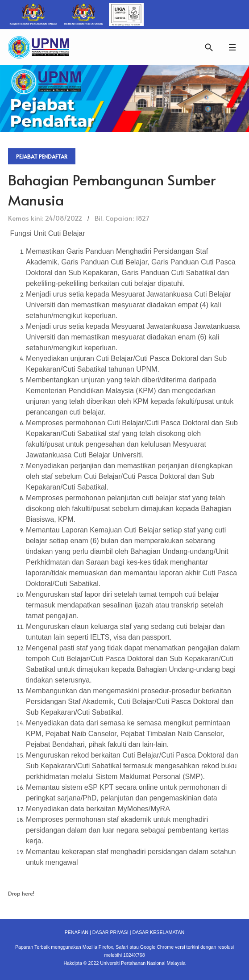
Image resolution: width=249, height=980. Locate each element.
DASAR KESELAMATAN (158, 932)
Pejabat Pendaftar (42, 156)
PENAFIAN (77, 932)
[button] (232, 47)
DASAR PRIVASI (110, 932)
